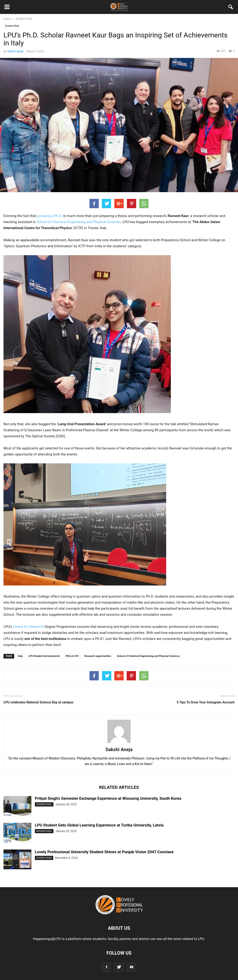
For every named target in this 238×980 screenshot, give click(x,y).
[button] (231, 8)
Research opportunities (98, 656)
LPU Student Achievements (44, 656)
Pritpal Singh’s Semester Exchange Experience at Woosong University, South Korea (108, 798)
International (44, 804)
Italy (20, 656)
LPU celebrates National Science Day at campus (38, 702)
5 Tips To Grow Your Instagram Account (206, 702)
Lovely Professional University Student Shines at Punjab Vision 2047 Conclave (104, 852)
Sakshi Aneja (15, 51)
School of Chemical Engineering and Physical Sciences (79, 222)
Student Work (12, 26)
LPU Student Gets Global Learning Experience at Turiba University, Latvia (99, 825)
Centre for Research (28, 627)
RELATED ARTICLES (119, 787)
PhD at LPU (72, 656)
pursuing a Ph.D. (50, 216)
